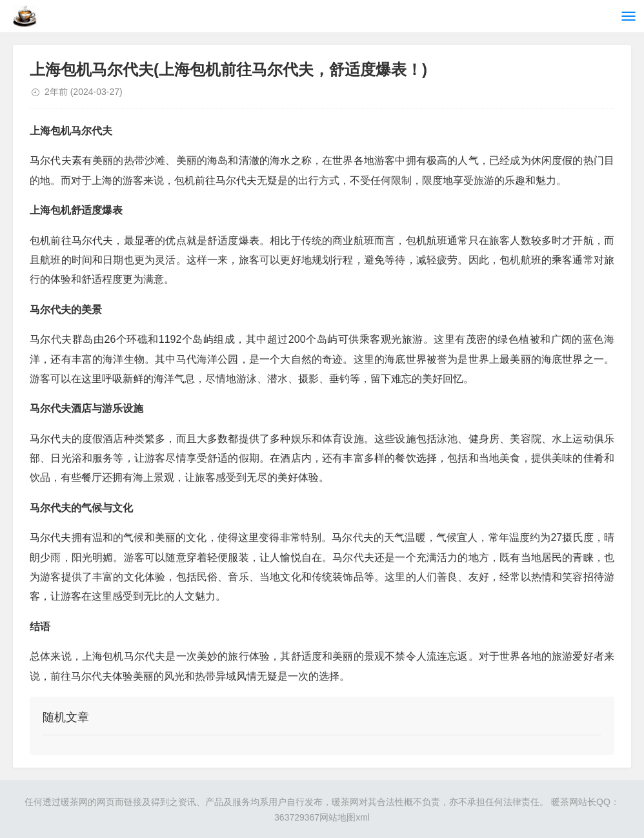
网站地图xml (345, 817)
